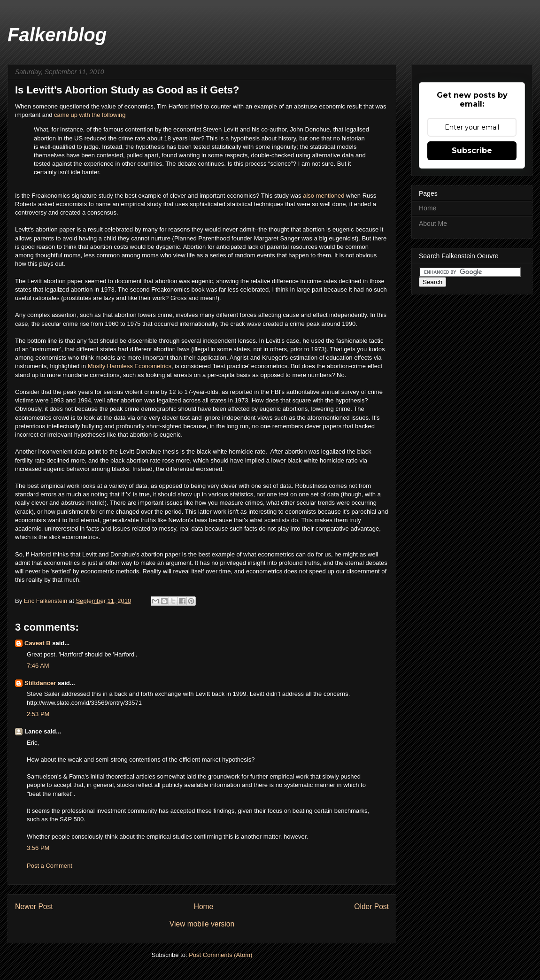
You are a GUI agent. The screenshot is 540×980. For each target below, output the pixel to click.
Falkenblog (57, 35)
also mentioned (324, 196)
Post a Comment (50, 866)
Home (204, 907)
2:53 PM (38, 714)
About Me (433, 224)
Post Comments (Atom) (220, 955)
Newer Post (34, 907)
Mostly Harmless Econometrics (130, 366)
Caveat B (38, 643)
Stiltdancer (40, 683)
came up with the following (90, 115)
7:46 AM (38, 666)
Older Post (371, 907)
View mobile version (202, 924)
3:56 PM (38, 848)
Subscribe (472, 150)
